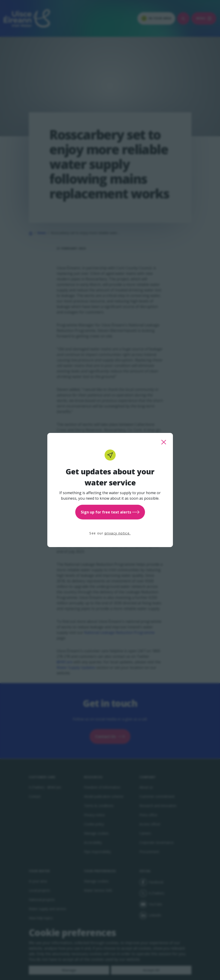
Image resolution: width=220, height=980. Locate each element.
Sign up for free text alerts (110, 512)
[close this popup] (164, 442)
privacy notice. (118, 533)
